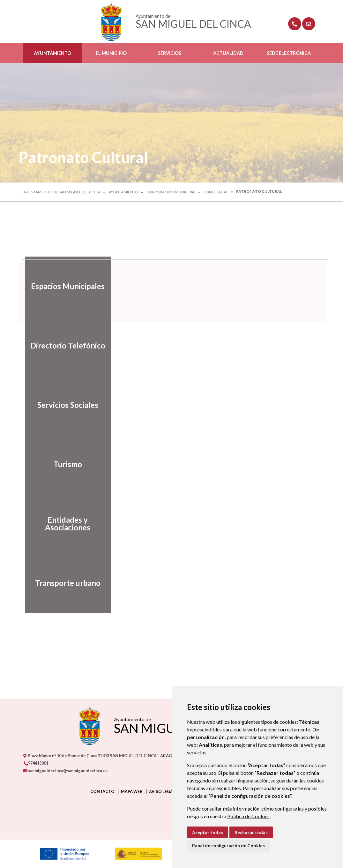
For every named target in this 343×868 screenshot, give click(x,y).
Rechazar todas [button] (251, 832)
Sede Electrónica (289, 53)
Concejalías (216, 192)
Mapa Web (132, 791)
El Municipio (111, 53)
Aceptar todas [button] (208, 832)
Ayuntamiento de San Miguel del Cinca (62, 192)
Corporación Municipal (171, 192)
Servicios (170, 53)
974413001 (36, 763)
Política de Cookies (248, 816)
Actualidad (228, 53)
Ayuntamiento (52, 53)
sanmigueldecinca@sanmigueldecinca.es (65, 771)
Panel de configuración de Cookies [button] (228, 846)
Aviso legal (162, 791)
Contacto (102, 791)
